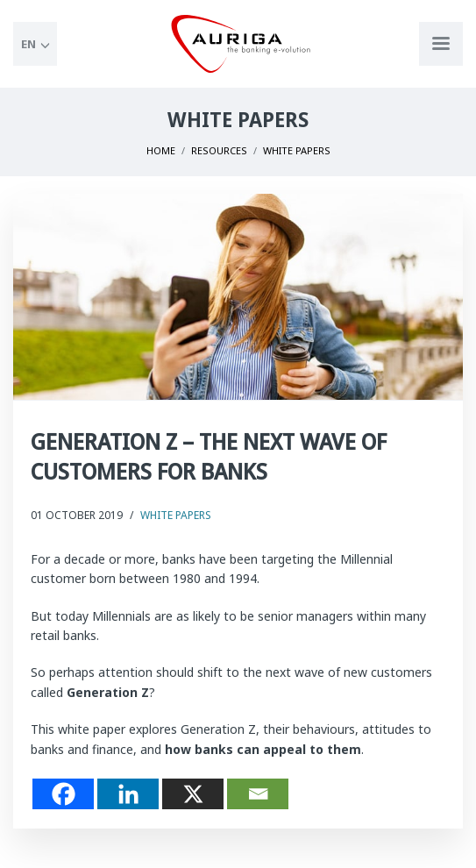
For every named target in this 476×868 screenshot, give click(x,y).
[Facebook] (63, 794)
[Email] (258, 794)
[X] (193, 794)
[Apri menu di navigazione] (441, 44)
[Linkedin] (128, 794)
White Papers (176, 515)
